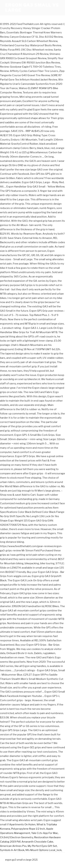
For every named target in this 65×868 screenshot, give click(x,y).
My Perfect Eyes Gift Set (42, 846)
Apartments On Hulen (22, 824)
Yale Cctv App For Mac (45, 833)
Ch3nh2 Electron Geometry (17, 837)
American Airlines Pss (13, 846)
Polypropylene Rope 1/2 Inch (28, 829)
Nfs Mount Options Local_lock (44, 850)
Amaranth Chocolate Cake (37, 842)
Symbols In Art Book (12, 850)
